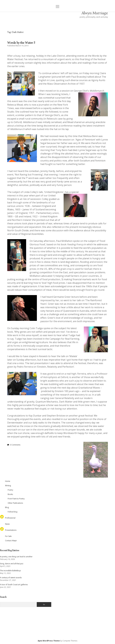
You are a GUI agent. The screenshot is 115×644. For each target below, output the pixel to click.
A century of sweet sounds (11, 578)
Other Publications (15, 503)
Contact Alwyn (11, 541)
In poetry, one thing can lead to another (16, 557)
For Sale (8, 536)
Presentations (11, 530)
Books (10, 494)
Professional (10, 518)
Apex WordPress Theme (49, 641)
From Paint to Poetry (16, 499)
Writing (8, 486)
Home (8, 481)
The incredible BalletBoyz (10, 571)
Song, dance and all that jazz (12, 564)
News (7, 524)
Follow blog (12, 512)
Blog (7, 507)
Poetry (10, 490)
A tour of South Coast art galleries (14, 585)
